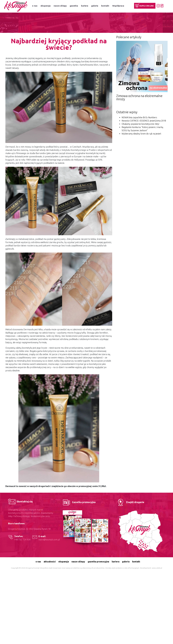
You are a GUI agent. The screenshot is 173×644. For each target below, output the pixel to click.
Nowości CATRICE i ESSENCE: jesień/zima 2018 (144, 121)
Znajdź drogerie (130, 502)
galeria (95, 6)
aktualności (50, 562)
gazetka (74, 6)
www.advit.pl (157, 568)
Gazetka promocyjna (79, 502)
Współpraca (118, 6)
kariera (85, 6)
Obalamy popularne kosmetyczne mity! (140, 124)
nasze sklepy (60, 6)
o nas (35, 6)
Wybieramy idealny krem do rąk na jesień (141, 134)
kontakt (105, 6)
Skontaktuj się (20, 501)
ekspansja (46, 6)
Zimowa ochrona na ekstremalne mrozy (139, 97)
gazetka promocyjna (98, 562)
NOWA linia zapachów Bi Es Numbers (139, 117)
